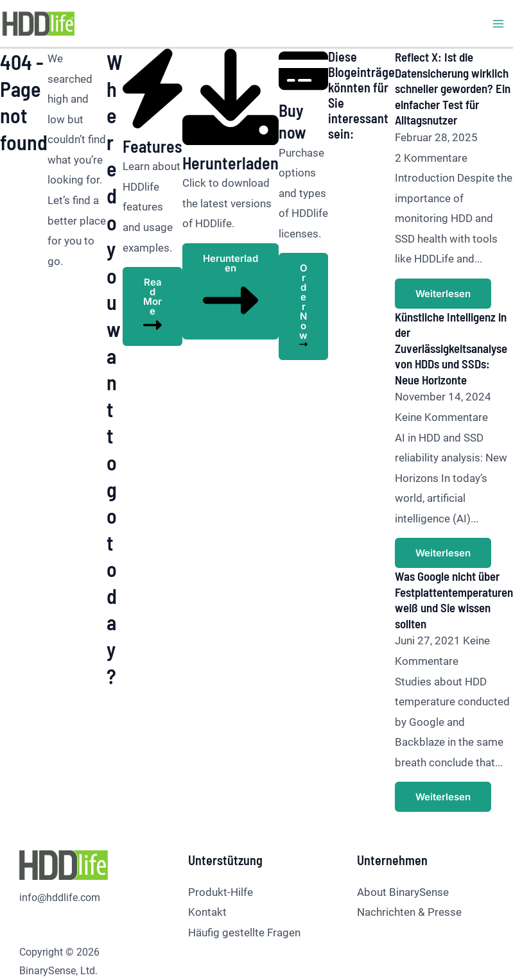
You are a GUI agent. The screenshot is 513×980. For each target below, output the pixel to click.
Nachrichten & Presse (409, 866)
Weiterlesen (429, 271)
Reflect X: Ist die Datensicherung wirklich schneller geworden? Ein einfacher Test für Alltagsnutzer (444, 87)
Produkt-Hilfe (221, 846)
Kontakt (207, 866)
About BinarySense (403, 846)
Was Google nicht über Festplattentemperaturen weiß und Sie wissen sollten (447, 554)
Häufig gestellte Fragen (244, 887)
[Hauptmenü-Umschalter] (499, 24)
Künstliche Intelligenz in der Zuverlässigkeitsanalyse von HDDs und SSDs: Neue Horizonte (447, 325)
